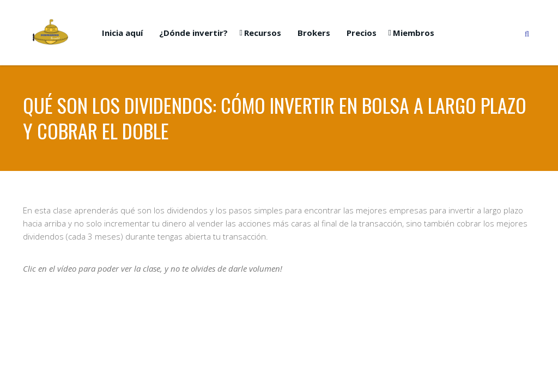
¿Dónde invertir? (193, 33)
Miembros (414, 33)
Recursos (263, 33)
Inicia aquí (122, 33)
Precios (362, 33)
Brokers (314, 33)
